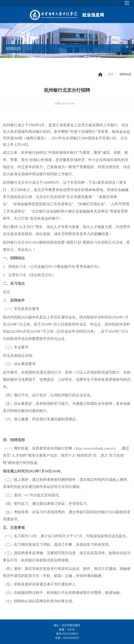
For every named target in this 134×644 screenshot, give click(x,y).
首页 (111, 74)
